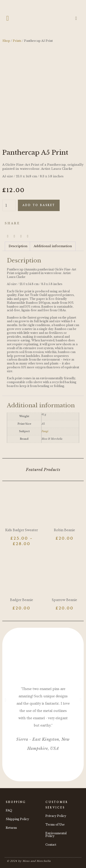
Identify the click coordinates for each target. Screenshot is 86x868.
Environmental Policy (56, 835)
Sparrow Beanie (64, 600)
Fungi (45, 431)
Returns (11, 828)
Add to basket (39, 205)
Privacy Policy (56, 816)
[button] (8, 18)
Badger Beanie (22, 600)
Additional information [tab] (53, 246)
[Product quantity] (9, 205)
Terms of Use (55, 825)
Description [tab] (18, 246)
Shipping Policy (17, 819)
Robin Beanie (64, 530)
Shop (6, 41)
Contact (51, 845)
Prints (17, 41)
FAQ (9, 810)
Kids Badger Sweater (22, 530)
